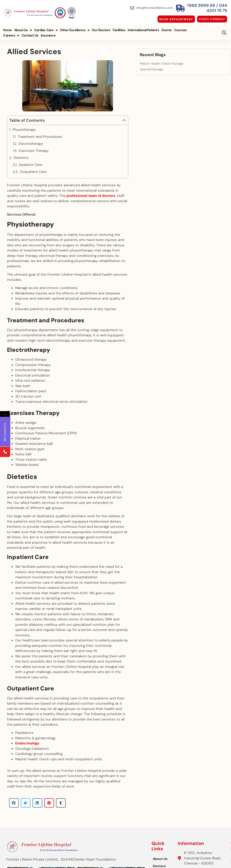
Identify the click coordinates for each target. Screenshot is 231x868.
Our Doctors (101, 28)
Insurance (29, 34)
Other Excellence (74, 28)
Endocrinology (27, 689)
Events (166, 28)
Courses (180, 28)
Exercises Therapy (34, 165)
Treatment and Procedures (40, 151)
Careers (197, 28)
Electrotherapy (31, 158)
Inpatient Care (30, 179)
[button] (225, 31)
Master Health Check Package (199, 61)
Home (7, 28)
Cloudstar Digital (213, 861)
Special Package (189, 66)
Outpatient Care (33, 186)
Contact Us (11, 34)
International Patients (143, 28)
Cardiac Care (45, 28)
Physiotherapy (24, 144)
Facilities (118, 28)
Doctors (81, 808)
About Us (23, 28)
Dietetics (21, 172)
